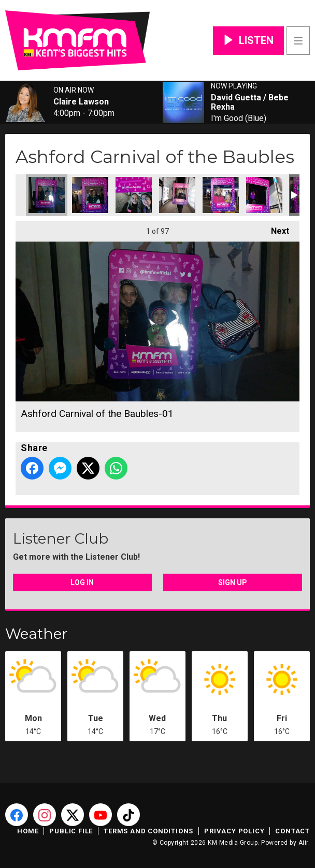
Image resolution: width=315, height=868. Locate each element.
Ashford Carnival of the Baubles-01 (47, 195)
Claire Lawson (81, 102)
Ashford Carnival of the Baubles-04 (134, 195)
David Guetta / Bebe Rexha (250, 102)
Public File (71, 831)
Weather (37, 634)
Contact (292, 831)
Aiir (303, 843)
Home (28, 831)
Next (275, 228)
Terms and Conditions (148, 831)
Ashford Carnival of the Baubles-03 (221, 195)
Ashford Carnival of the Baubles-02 (90, 195)
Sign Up (233, 582)
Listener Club (61, 538)
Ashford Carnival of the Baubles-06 (264, 195)
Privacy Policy (234, 831)
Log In (82, 582)
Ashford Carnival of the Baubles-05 (177, 195)
